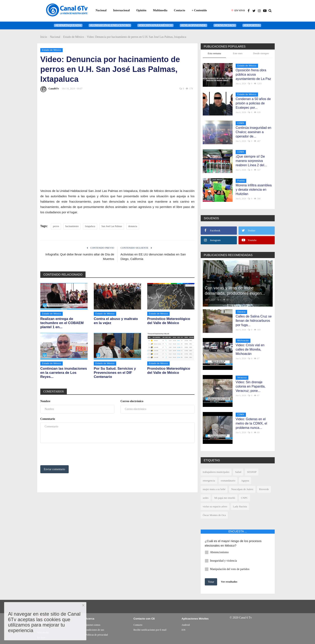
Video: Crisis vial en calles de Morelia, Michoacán (250, 349)
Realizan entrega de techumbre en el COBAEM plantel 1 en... (62, 323)
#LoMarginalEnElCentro (110, 25)
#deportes (252, 25)
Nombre (45, 401)
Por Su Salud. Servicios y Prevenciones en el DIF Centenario (115, 373)
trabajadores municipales (216, 472)
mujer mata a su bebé (214, 489)
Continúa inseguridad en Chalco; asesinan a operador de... (253, 132)
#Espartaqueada (68, 25)
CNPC (244, 498)
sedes (206, 498)
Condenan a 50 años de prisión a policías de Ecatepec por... (253, 103)
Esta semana (214, 53)
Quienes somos (93, 625)
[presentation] (72, 454)
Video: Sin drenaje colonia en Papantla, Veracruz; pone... (251, 386)
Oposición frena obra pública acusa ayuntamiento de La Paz (253, 74)
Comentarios (54, 392)
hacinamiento (72, 226)
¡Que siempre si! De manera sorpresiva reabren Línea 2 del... (251, 161)
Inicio (44, 37)
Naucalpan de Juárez (242, 489)
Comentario (48, 419)
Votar (211, 582)
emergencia (209, 481)
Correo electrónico (132, 401)
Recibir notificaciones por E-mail (150, 630)
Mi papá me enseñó (225, 498)
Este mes (238, 53)
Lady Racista (240, 506)
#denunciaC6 (225, 25)
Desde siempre (261, 53)
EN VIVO (240, 10)
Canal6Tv (50, 89)
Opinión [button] (141, 10)
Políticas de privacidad (97, 635)
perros (56, 226)
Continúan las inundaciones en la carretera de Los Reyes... (64, 373)
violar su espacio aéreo (215, 506)
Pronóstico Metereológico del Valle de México (169, 321)
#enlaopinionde (194, 25)
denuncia (133, 226)
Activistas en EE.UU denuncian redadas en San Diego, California (153, 257)
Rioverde (264, 489)
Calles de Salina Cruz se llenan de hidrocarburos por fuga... (254, 321)
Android (186, 625)
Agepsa (245, 481)
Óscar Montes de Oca (214, 515)
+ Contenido (199, 10)
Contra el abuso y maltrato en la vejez (116, 321)
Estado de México (74, 37)
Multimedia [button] (160, 10)
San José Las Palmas (112, 226)
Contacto (180, 10)
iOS (184, 630)
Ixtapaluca (90, 226)
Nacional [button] (101, 10)
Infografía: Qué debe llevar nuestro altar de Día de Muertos (80, 257)
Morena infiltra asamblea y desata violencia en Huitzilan (254, 190)
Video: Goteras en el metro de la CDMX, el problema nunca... (251, 423)
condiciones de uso (95, 630)
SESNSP (252, 472)
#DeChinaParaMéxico (155, 25)
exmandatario (228, 481)
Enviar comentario (54, 469)
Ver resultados (229, 582)
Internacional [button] (121, 10)
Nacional (55, 37)
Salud (238, 472)
